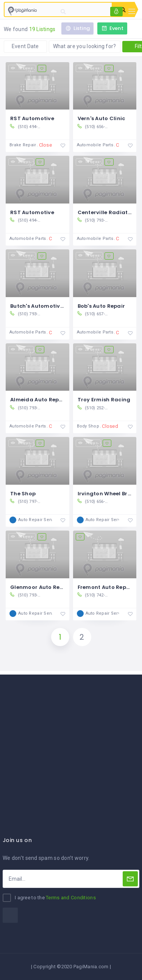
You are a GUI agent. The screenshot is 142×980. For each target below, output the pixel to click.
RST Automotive (32, 118)
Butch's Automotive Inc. (42, 306)
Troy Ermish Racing (104, 400)
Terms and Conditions (71, 898)
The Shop (23, 494)
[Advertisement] (71, 746)
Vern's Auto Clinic (101, 118)
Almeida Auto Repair (38, 400)
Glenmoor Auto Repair (41, 587)
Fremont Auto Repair (106, 587)
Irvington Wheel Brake (108, 494)
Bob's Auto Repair (101, 306)
